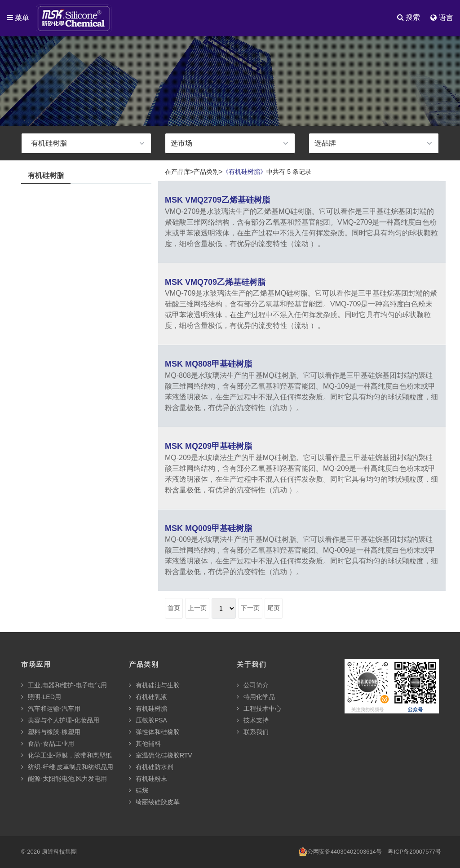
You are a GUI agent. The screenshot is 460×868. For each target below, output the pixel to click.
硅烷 (139, 791)
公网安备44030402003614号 (340, 852)
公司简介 (253, 686)
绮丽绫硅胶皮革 (154, 802)
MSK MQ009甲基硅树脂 (208, 529)
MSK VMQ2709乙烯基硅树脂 (217, 200)
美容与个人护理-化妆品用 (60, 721)
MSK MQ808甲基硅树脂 (208, 364)
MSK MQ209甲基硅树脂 (208, 447)
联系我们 (253, 732)
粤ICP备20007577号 (414, 852)
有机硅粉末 (148, 779)
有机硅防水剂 (151, 767)
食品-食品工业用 (48, 744)
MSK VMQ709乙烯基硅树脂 (215, 283)
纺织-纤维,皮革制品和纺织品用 (67, 767)
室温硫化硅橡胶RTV (161, 756)
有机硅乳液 (148, 697)
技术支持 (253, 721)
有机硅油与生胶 (154, 686)
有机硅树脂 (148, 709)
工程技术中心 (259, 709)
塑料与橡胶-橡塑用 (51, 732)
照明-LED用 (41, 697)
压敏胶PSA (148, 721)
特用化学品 (256, 697)
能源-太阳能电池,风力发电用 (64, 779)
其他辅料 (145, 744)
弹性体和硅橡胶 (154, 732)
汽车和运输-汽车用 (51, 709)
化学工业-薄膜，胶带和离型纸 (66, 756)
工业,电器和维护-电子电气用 (64, 686)
